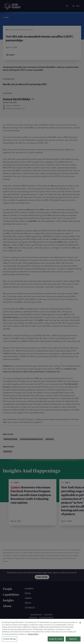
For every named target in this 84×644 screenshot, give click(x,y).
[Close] (80, 631)
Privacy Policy (33, 642)
